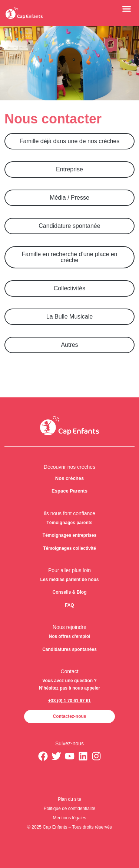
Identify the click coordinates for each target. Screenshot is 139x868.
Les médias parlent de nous (69, 580)
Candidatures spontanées (69, 649)
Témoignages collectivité (69, 548)
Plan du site (69, 799)
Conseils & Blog (69, 592)
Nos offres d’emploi (69, 636)
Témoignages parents (69, 523)
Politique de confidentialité (69, 809)
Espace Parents (69, 491)
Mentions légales (69, 818)
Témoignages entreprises (69, 535)
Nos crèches (69, 478)
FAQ (69, 605)
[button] (127, 9)
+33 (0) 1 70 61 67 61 (69, 701)
